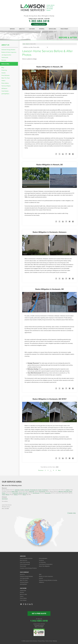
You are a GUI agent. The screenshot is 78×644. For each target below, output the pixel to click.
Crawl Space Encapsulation (46, 564)
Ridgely (21, 493)
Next (59, 470)
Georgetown (5, 499)
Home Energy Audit (25, 564)
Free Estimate (64, 29)
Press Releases (5, 75)
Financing (4, 70)
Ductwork (41, 560)
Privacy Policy (41, 641)
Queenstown (15, 493)
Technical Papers (6, 86)
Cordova (68, 490)
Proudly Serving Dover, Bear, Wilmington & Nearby (39, 16)
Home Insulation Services (26, 558)
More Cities (72, 513)
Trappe (4, 494)
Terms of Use (49, 641)
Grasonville (32, 491)
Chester (40, 490)
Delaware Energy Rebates (8, 50)
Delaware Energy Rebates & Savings (48, 580)
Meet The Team (6, 78)
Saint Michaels (36, 493)
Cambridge (17, 490)
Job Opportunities (6, 55)
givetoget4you (5, 94)
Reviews (4, 60)
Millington (61, 491)
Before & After (5, 64)
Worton (24, 494)
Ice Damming (42, 562)
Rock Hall (25, 493)
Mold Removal (23, 560)
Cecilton (22, 490)
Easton (13, 491)
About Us (22, 29)
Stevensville (48, 493)
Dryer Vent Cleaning (25, 562)
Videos (3, 81)
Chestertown (45, 490)
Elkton (17, 491)
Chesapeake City (34, 490)
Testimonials (5, 57)
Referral (42, 29)
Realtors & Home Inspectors (9, 52)
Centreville (27, 490)
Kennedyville (42, 491)
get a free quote (39, 613)
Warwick (7, 494)
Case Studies (5, 91)
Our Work (32, 29)
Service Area (52, 29)
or (39, 24)
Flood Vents (23, 566)
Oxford (70, 491)
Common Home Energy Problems (28, 568)
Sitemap (55, 641)
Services (12, 29)
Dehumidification (43, 558)
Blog (3, 68)
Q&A (40, 574)
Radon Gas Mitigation (44, 566)
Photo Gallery (5, 83)
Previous (41, 470)
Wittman (16, 494)
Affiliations (4, 88)
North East (66, 491)
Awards (4, 73)
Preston (4, 493)
